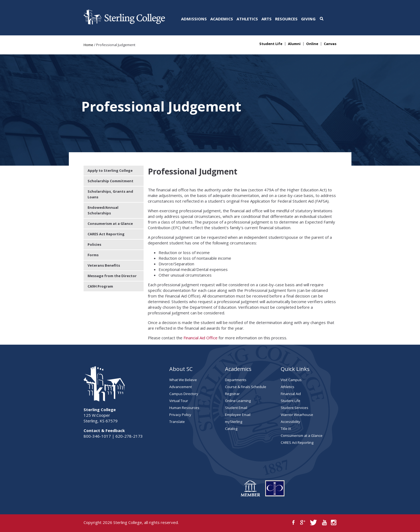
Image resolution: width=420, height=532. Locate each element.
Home (88, 45)
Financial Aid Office (200, 338)
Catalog (231, 429)
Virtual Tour (179, 401)
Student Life (271, 44)
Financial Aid (291, 394)
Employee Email (238, 415)
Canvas (330, 44)
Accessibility (290, 422)
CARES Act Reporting (106, 234)
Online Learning (238, 401)
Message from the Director (112, 276)
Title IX (286, 429)
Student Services (295, 408)
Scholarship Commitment (110, 181)
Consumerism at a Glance (110, 224)
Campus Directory (184, 394)
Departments (236, 380)
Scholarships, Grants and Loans (110, 194)
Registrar (232, 394)
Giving (308, 19)
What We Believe (183, 380)
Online (312, 44)
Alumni (294, 44)
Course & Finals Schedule (246, 387)
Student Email (236, 408)
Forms (93, 255)
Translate (177, 422)
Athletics (247, 19)
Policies (94, 244)
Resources (286, 19)
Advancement (181, 387)
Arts (267, 19)
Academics (222, 19)
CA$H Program (100, 286)
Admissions (194, 19)
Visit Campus (291, 380)
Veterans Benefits (104, 265)
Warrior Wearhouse (297, 415)
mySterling (234, 422)
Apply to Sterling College (110, 170)
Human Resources (184, 408)
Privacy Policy (180, 415)
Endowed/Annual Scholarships (103, 210)
